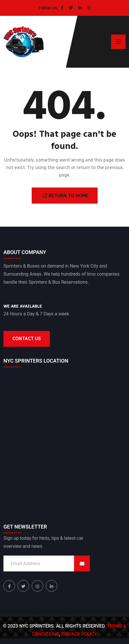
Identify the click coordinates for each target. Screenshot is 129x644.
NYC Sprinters (36, 626)
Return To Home (65, 196)
